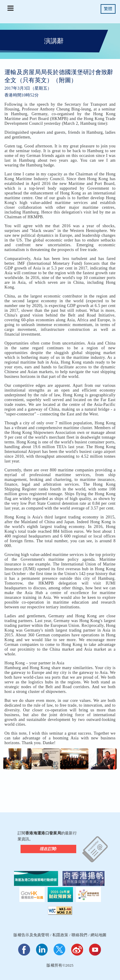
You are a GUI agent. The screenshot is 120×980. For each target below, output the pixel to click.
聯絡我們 (79, 935)
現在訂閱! (48, 849)
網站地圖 (98, 935)
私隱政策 (60, 935)
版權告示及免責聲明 (31, 935)
